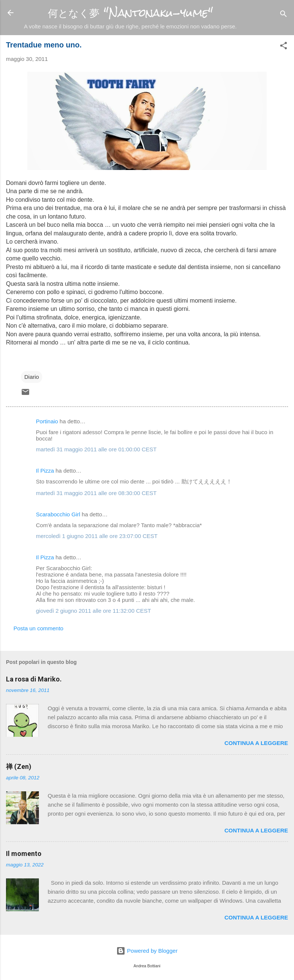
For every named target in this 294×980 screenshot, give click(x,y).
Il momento (24, 854)
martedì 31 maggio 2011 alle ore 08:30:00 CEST (96, 493)
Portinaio (47, 421)
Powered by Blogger (147, 951)
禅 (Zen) (19, 766)
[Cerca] (284, 15)
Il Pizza (45, 471)
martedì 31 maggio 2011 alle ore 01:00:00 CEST (96, 449)
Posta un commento (38, 628)
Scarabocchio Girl (58, 514)
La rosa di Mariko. (34, 679)
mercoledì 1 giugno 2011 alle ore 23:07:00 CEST (97, 536)
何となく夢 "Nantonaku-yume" (130, 13)
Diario (32, 377)
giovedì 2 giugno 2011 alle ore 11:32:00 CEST (94, 611)
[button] (284, 47)
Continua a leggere (256, 743)
